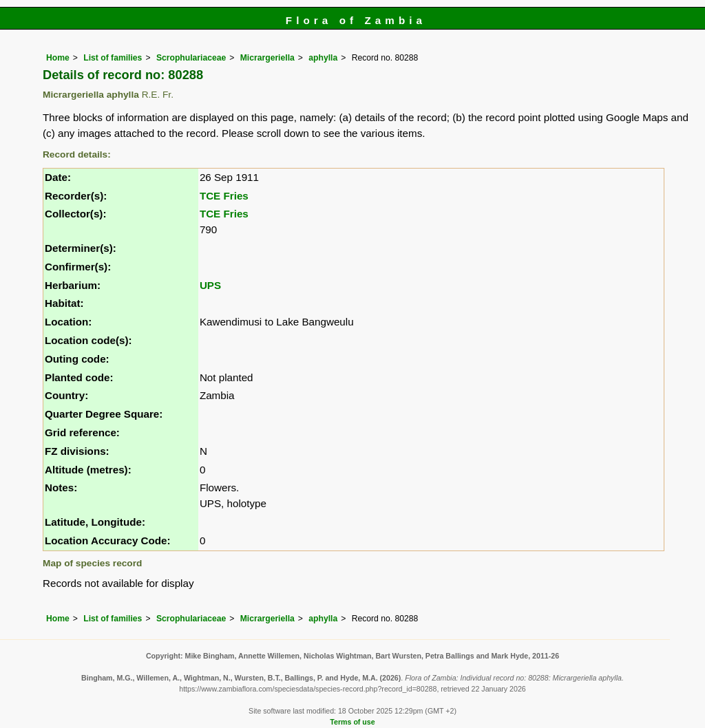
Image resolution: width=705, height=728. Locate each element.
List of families (113, 58)
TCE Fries (224, 196)
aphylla (323, 58)
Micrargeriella (267, 58)
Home (58, 58)
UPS (210, 285)
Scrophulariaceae (191, 58)
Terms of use (352, 722)
